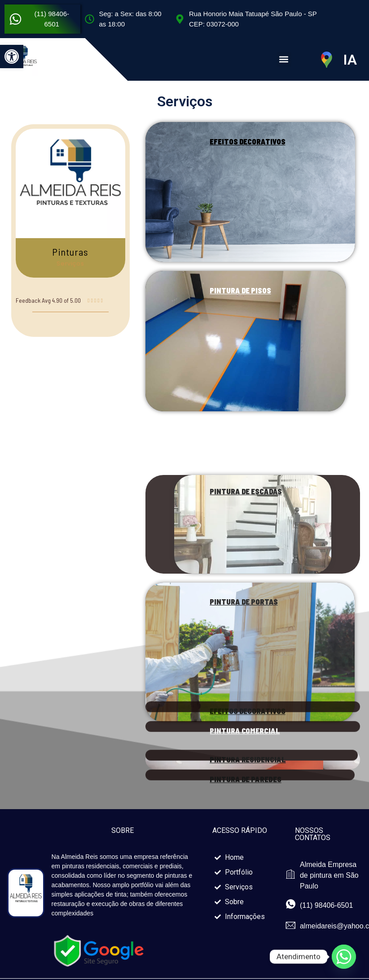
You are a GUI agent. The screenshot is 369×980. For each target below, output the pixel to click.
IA (350, 60)
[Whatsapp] (344, 957)
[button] (12, 57)
